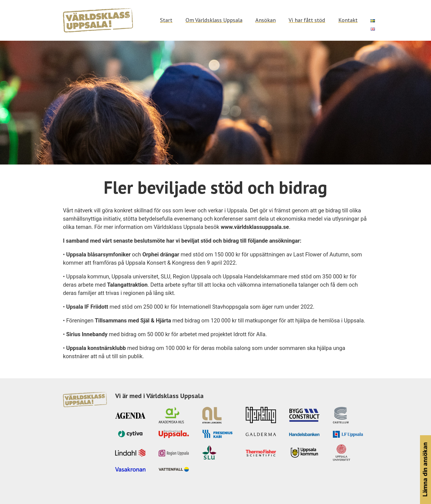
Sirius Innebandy (87, 334)
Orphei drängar (161, 254)
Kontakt (348, 20)
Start (166, 20)
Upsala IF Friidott (87, 307)
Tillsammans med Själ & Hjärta (133, 321)
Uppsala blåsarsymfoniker (98, 254)
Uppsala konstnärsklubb (96, 348)
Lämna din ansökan (425, 470)
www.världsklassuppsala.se (255, 227)
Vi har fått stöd (307, 20)
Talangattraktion (127, 285)
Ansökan (266, 20)
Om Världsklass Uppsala (214, 20)
